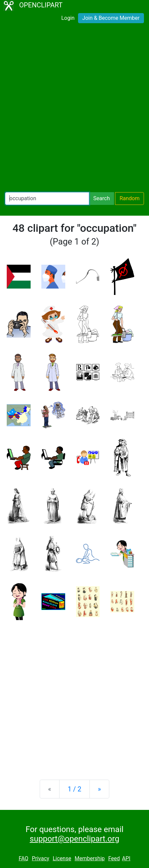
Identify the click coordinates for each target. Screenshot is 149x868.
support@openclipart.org (74, 839)
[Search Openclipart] (47, 199)
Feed (114, 858)
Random (129, 198)
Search (101, 198)
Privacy (41, 858)
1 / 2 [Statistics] (74, 789)
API (126, 858)
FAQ (23, 858)
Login (68, 18)
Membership (90, 858)
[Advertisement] (74, 109)
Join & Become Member (111, 18)
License (62, 858)
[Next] (99, 789)
